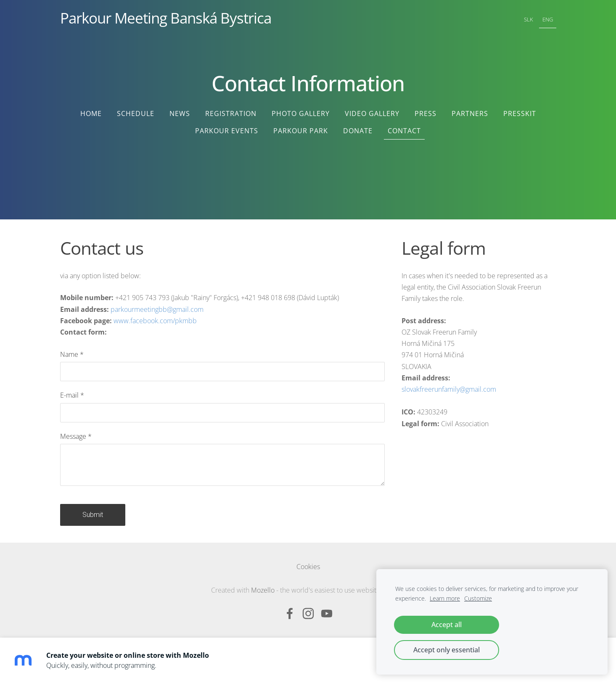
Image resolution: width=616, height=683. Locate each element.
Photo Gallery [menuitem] (301, 113)
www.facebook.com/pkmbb (155, 321)
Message (76, 436)
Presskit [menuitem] (520, 113)
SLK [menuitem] (529, 19)
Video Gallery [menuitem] (372, 113)
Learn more (445, 598)
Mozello (263, 590)
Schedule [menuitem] (136, 113)
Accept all (447, 625)
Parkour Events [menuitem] (227, 131)
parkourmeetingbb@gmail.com (157, 309)
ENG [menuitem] (548, 19)
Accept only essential (447, 650)
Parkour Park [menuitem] (301, 131)
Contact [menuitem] (404, 131)
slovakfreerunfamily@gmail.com (449, 389)
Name (72, 354)
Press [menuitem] (426, 113)
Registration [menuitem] (231, 113)
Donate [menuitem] (358, 131)
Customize (478, 598)
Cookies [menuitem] (308, 567)
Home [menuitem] (91, 113)
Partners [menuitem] (470, 113)
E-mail (72, 395)
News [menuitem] (180, 113)
